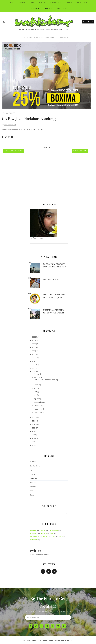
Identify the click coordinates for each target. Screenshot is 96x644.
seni (52, 534)
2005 (34, 337)
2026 (34, 445)
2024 (34, 438)
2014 (34, 361)
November (38, 409)
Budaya (42, 3)
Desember (38, 412)
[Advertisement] (49, 181)
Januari (37, 374)
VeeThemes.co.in (67, 640)
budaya (46, 537)
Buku (61, 537)
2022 (34, 431)
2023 (34, 435)
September (39, 402)
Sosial (69, 3)
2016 (34, 368)
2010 (34, 347)
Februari (37, 377)
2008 (34, 340)
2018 (34, 417)
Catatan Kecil (56, 3)
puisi (54, 537)
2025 (34, 442)
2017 (34, 372)
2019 (34, 421)
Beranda (47, 147)
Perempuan (35, 9)
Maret (36, 385)
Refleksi (22, 3)
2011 (34, 351)
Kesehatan (61, 9)
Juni (36, 395)
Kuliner (48, 9)
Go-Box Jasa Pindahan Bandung (29, 119)
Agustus (37, 399)
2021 (34, 428)
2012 (34, 354)
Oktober (37, 405)
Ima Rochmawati (32, 37)
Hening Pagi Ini (51, 279)
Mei (35, 392)
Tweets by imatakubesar (39, 555)
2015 (34, 365)
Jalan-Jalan (82, 3)
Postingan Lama (80, 151)
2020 (34, 424)
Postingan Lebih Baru (13, 151)
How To (33, 474)
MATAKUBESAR (43, 640)
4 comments (63, 37)
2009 (34, 344)
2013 (34, 358)
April (36, 388)
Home (11, 3)
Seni (32, 3)
